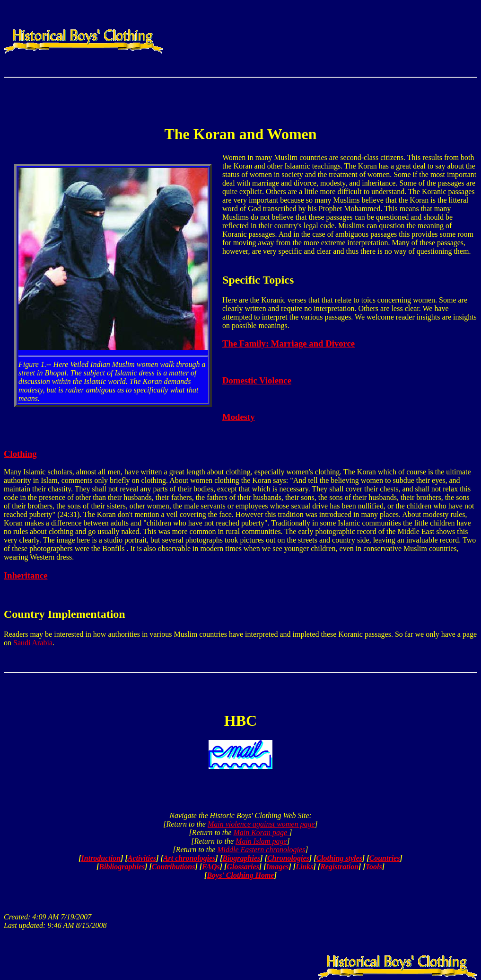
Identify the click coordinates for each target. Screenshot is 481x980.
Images (278, 867)
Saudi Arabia (33, 643)
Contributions (174, 867)
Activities (142, 858)
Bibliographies (122, 867)
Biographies (241, 858)
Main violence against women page (261, 824)
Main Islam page (261, 841)
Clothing (20, 454)
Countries (385, 858)
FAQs (211, 867)
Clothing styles (339, 858)
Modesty (239, 417)
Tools (374, 867)
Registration (339, 867)
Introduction (101, 858)
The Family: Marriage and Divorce (289, 343)
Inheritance (26, 575)
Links (304, 867)
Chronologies (288, 858)
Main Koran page (261, 833)
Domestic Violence (257, 380)
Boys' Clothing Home (240, 875)
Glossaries (243, 867)
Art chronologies (189, 858)
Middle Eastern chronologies (261, 850)
